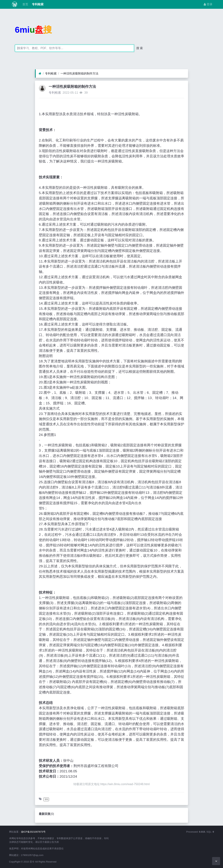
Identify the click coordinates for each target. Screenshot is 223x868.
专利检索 (37, 4)
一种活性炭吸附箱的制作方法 (79, 73)
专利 (46, 799)
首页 (25, 4)
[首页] (40, 74)
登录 (208, 4)
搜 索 (140, 48)
